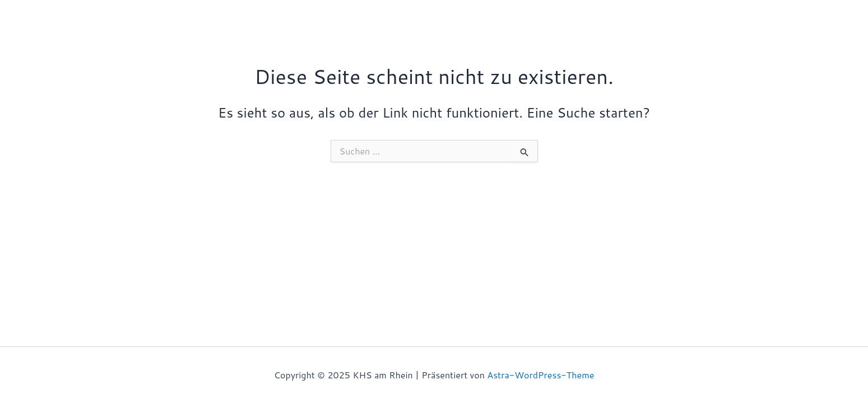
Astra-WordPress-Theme (540, 375)
